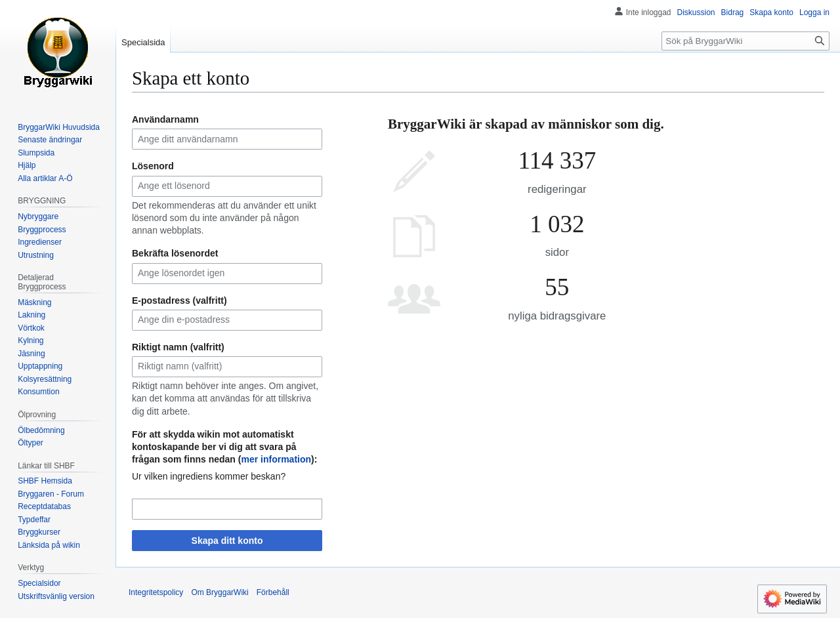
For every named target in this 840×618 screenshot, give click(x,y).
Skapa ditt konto (227, 541)
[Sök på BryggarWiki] (745, 41)
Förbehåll (273, 592)
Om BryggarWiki (220, 592)
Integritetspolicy (156, 592)
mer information (276, 459)
